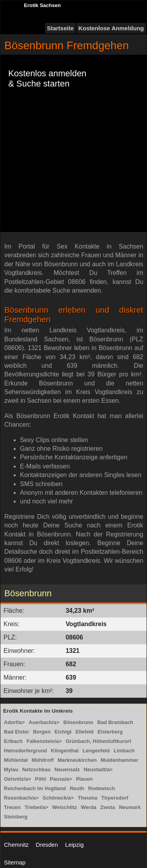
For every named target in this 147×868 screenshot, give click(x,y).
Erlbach (13, 741)
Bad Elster (16, 732)
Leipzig (74, 845)
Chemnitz (16, 845)
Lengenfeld (96, 751)
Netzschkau (36, 769)
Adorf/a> (14, 722)
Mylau (11, 769)
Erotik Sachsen (42, 5)
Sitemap (15, 862)
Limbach (124, 751)
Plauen (84, 779)
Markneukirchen (77, 760)
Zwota (108, 807)
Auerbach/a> (44, 722)
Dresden (47, 845)
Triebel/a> (36, 807)
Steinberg (16, 817)
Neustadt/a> (98, 769)
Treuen (12, 807)
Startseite (60, 28)
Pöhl (40, 779)
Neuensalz (67, 769)
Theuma (87, 798)
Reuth (77, 788)
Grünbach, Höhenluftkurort (99, 741)
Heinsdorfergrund (25, 751)
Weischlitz (64, 807)
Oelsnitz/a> (17, 779)
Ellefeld (84, 732)
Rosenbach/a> (21, 798)
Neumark (130, 807)
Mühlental (16, 760)
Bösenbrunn (79, 722)
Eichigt (63, 732)
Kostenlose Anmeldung (111, 28)
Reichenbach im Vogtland (35, 788)
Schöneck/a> (58, 798)
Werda (89, 807)
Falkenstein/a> (44, 741)
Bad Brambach (115, 722)
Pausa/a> (61, 779)
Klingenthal (65, 751)
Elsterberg (110, 732)
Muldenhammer (120, 760)
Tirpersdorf (115, 798)
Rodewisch (102, 788)
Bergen (42, 732)
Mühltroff (43, 760)
